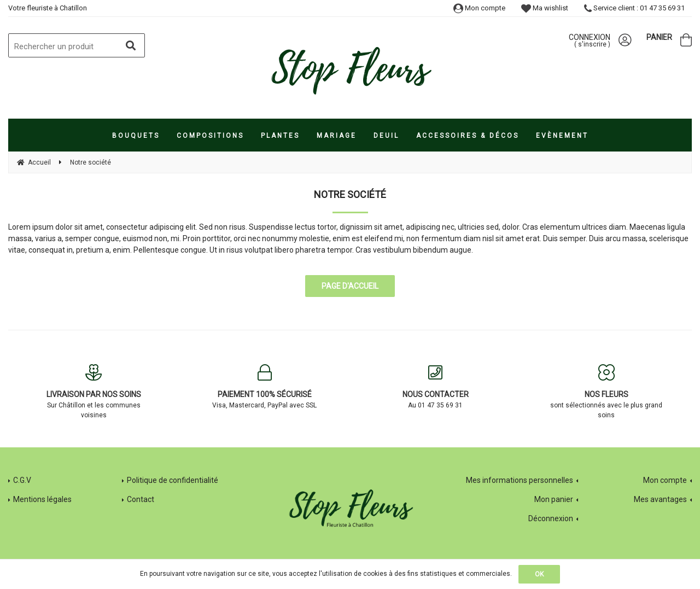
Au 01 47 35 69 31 (436, 387)
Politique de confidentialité (173, 480)
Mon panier (554, 499)
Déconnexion (551, 518)
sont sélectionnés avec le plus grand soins (607, 392)
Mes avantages (660, 499)
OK (539, 574)
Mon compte (479, 8)
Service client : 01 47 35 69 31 (634, 8)
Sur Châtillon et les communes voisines (94, 392)
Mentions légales (42, 499)
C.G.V (22, 480)
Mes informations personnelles (520, 480)
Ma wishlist (545, 8)
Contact (141, 499)
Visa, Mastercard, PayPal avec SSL (265, 387)
